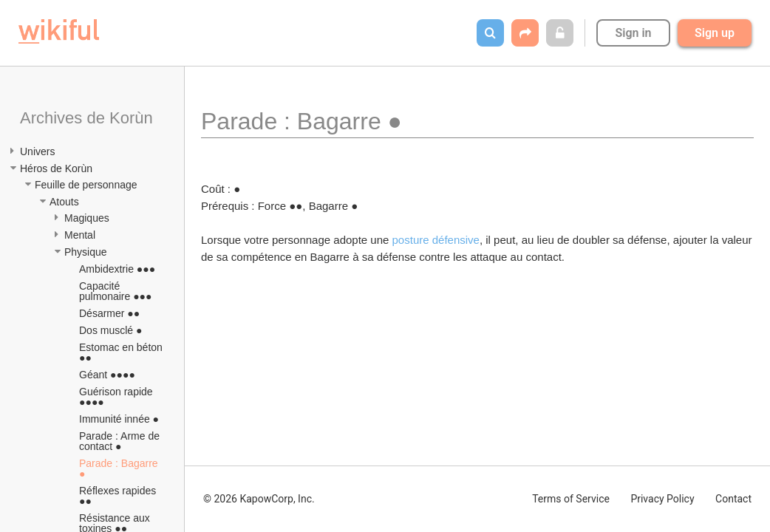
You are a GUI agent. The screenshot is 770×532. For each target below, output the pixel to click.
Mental (80, 235)
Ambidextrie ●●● (117, 269)
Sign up (715, 33)
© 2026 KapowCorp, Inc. (259, 499)
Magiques (87, 218)
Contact (733, 499)
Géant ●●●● (107, 375)
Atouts (64, 202)
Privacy (662, 499)
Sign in (633, 33)
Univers (37, 151)
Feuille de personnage (86, 185)
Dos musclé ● (110, 330)
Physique (86, 252)
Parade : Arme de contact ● (121, 441)
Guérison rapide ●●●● (117, 397)
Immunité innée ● (119, 419)
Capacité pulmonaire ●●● (116, 291)
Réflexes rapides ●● (119, 496)
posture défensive (436, 240)
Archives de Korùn (86, 118)
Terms (571, 499)
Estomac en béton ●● (122, 352)
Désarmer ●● (109, 313)
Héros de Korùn (56, 168)
